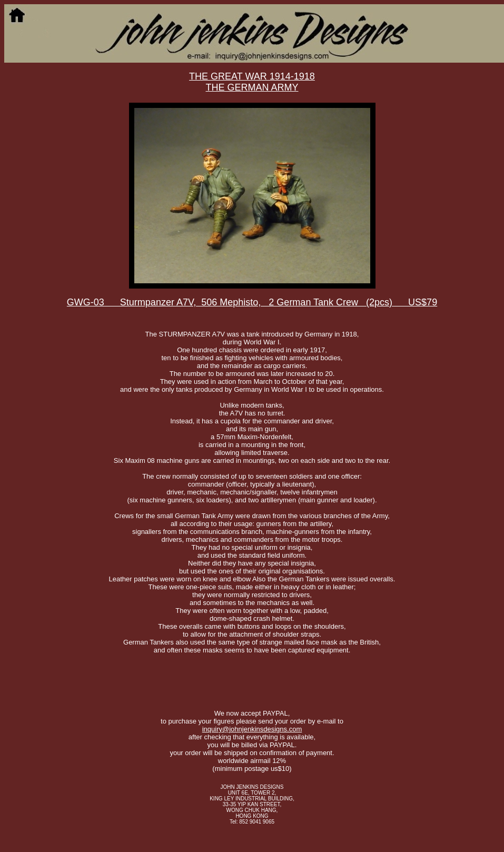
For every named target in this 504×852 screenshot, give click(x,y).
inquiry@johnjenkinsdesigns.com (252, 729)
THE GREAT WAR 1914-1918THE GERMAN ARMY (252, 82)
